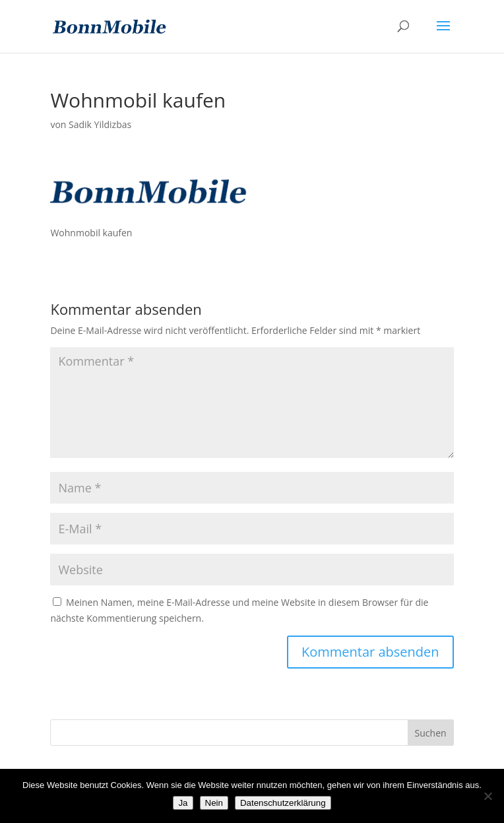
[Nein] (488, 796)
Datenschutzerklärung (283, 803)
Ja (183, 803)
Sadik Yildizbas (100, 124)
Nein (214, 803)
